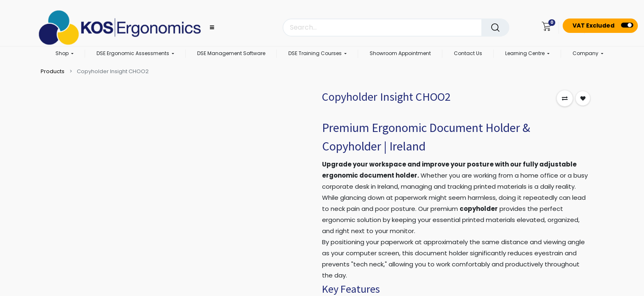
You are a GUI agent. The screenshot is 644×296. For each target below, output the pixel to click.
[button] (565, 98)
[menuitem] (231, 54)
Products (53, 71)
